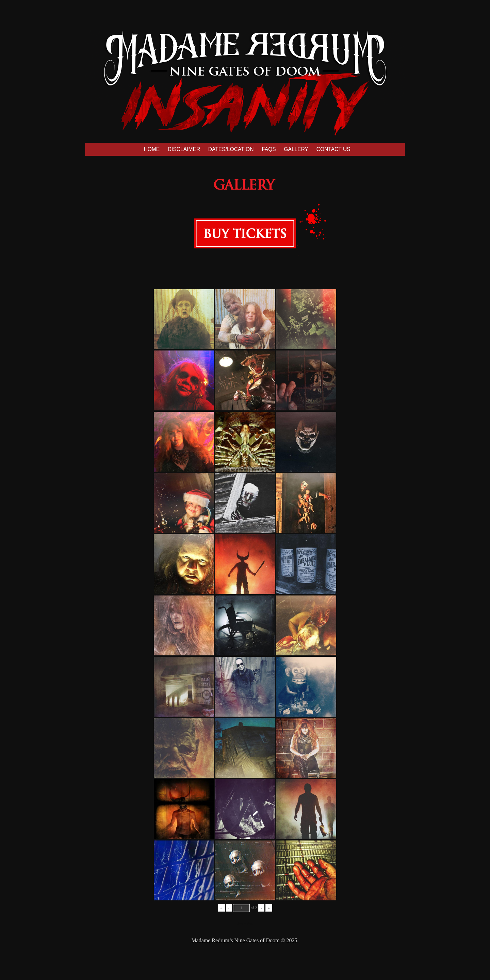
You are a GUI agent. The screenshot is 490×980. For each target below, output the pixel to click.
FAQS (269, 149)
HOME (152, 149)
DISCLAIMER (184, 149)
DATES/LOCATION (231, 149)
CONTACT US (333, 149)
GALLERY (296, 149)
